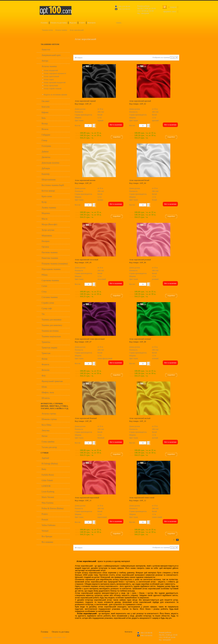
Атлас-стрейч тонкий (53, 88)
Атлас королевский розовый (140, 260)
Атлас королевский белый (139, 180)
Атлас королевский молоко (85, 180)
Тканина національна (51, 336)
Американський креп (51, 55)
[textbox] (88, 126)
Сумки (45, 453)
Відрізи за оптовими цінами (55, 95)
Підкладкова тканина (51, 269)
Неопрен (46, 241)
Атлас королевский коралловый (87, 498)
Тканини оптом (47, 30)
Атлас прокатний (51, 85)
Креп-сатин (47, 196)
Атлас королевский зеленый (140, 339)
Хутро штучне (48, 230)
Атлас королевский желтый (140, 418)
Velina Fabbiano (49, 525)
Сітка (44, 292)
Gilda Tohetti (47, 480)
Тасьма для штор (49, 447)
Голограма (46, 146)
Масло (45, 219)
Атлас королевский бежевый (86, 418)
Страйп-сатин (48, 303)
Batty (44, 469)
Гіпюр (44, 140)
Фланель (45, 364)
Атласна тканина (61, 30)
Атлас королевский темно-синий (142, 498)
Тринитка (46, 342)
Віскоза (45, 129)
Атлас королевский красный (140, 101)
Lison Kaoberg (48, 492)
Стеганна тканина (50, 297)
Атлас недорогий (51, 70)
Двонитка (46, 157)
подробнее (117, 137)
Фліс (44, 376)
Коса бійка (46, 425)
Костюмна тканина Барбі (53, 185)
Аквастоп (46, 50)
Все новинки (47, 542)
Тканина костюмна (50, 331)
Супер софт (47, 308)
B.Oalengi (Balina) (50, 464)
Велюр (45, 124)
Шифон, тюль (48, 392)
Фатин (45, 359)
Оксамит (46, 101)
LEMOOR (46, 486)
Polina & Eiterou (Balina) (53, 508)
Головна (44, 23)
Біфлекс (45, 112)
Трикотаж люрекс (50, 348)
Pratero (45, 514)
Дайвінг (45, 152)
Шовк (44, 387)
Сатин (44, 286)
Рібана (45, 275)
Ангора (45, 61)
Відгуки (73, 23)
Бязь (44, 118)
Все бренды (47, 536)
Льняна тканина (49, 208)
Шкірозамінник (49, 180)
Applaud (45, 458)
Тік (43, 314)
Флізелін (45, 370)
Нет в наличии (116, 125)
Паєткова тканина (50, 252)
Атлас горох (49, 79)
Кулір (44, 202)
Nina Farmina (47, 503)
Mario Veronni (48, 497)
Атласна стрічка (49, 414)
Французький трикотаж (52, 381)
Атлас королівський (77, 30)
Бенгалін (46, 107)
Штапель (46, 398)
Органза (45, 247)
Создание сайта (47, 637)
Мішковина (47, 236)
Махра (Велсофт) (49, 224)
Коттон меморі (48, 191)
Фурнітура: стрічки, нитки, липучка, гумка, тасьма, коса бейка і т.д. (55, 406)
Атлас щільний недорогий (55, 82)
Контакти (92, 23)
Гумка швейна (48, 442)
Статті (82, 23)
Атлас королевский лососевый (87, 260)
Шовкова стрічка (49, 419)
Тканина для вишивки (52, 320)
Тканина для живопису (52, 325)
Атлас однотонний (51, 76)
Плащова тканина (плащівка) (55, 264)
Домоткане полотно (50, 163)
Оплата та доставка (59, 23)
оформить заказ (170, 11)
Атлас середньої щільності (55, 73)
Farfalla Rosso (48, 475)
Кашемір (46, 174)
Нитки (45, 436)
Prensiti (45, 520)
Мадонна (46, 213)
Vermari (45, 531)
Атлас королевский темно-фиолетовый (90, 339)
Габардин (46, 135)
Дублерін (46, 168)
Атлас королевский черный (85, 101)
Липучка (45, 430)
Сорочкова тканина (50, 280)
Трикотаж (46, 353)
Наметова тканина (50, 258)
